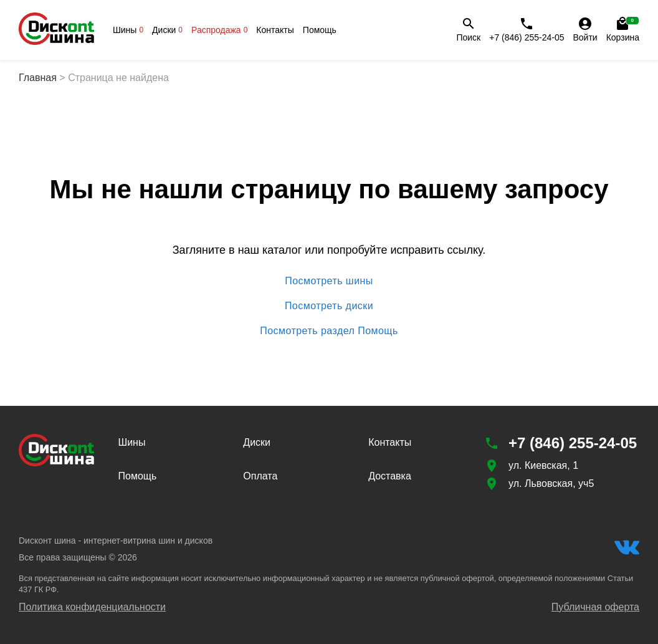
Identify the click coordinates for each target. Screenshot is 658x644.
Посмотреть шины (329, 281)
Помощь (320, 30)
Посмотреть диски (329, 306)
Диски (167, 30)
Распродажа (219, 30)
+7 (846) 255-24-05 (527, 29)
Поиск (468, 29)
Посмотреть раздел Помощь (329, 331)
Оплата (260, 476)
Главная (38, 78)
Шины (128, 30)
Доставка (390, 476)
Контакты (275, 30)
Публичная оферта (595, 607)
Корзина (623, 29)
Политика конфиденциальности (92, 607)
